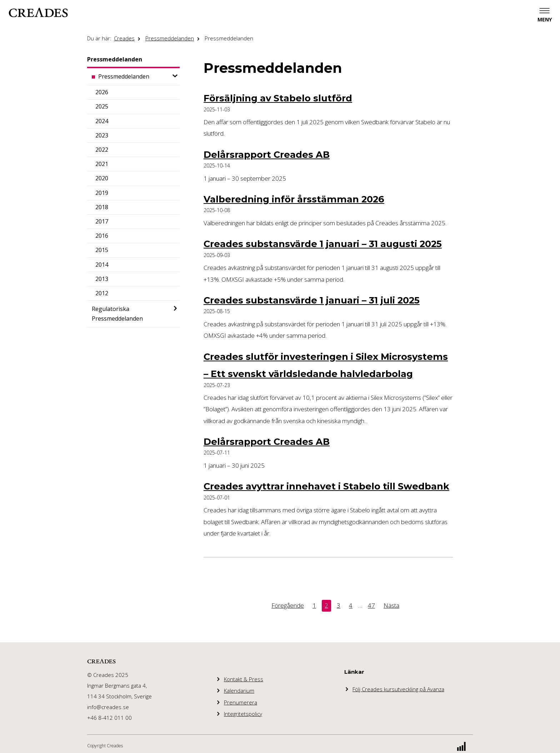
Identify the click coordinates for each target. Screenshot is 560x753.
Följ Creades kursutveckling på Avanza (398, 689)
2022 (102, 150)
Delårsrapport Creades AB (267, 154)
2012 (102, 293)
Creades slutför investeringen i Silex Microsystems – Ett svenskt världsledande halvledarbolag (326, 365)
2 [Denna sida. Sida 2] (326, 605)
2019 (102, 193)
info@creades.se (108, 707)
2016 (102, 236)
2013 (102, 279)
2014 (102, 265)
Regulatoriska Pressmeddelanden (117, 314)
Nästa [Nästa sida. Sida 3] (391, 605)
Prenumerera (241, 702)
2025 (102, 106)
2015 (102, 250)
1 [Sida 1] (314, 605)
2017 (102, 221)
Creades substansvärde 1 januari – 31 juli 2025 (312, 300)
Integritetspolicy (243, 714)
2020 (102, 178)
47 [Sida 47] (371, 605)
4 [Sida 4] (351, 605)
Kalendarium (239, 691)
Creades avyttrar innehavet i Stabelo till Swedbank (326, 486)
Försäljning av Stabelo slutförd (278, 98)
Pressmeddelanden (170, 38)
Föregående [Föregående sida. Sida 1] (288, 605)
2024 (102, 121)
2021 (102, 164)
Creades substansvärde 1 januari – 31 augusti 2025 (323, 244)
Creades (124, 38)
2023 (102, 135)
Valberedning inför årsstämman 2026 (294, 199)
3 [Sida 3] (339, 605)
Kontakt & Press (244, 679)
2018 (102, 207)
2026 (102, 92)
